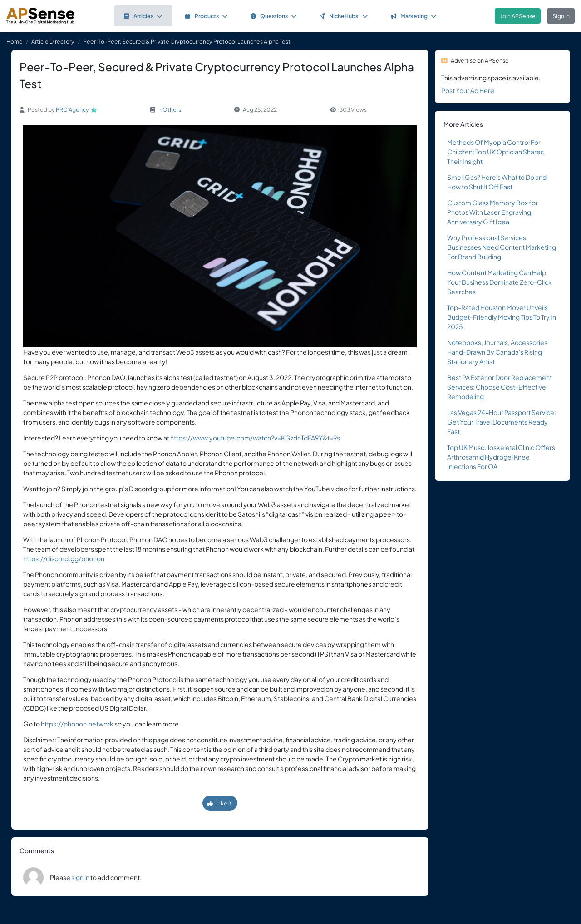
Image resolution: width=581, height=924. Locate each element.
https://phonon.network (77, 724)
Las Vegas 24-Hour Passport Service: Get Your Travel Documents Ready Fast (502, 422)
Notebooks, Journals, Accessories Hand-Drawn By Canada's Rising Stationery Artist (497, 352)
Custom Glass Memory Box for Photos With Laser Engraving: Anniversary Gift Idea (492, 212)
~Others (170, 109)
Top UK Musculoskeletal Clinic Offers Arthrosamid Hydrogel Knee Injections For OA (501, 457)
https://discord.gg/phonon (64, 558)
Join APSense (518, 16)
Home (15, 41)
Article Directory (53, 41)
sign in (80, 877)
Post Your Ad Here (468, 90)
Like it (220, 803)
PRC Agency (72, 109)
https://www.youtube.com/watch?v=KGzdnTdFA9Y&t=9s (255, 438)
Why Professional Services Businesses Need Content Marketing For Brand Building (502, 247)
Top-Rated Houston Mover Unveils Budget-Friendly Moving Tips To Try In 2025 (502, 317)
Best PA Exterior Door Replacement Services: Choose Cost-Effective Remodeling (500, 387)
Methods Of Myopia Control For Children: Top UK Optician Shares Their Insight (495, 152)
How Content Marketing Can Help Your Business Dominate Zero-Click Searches (500, 282)
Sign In (561, 16)
